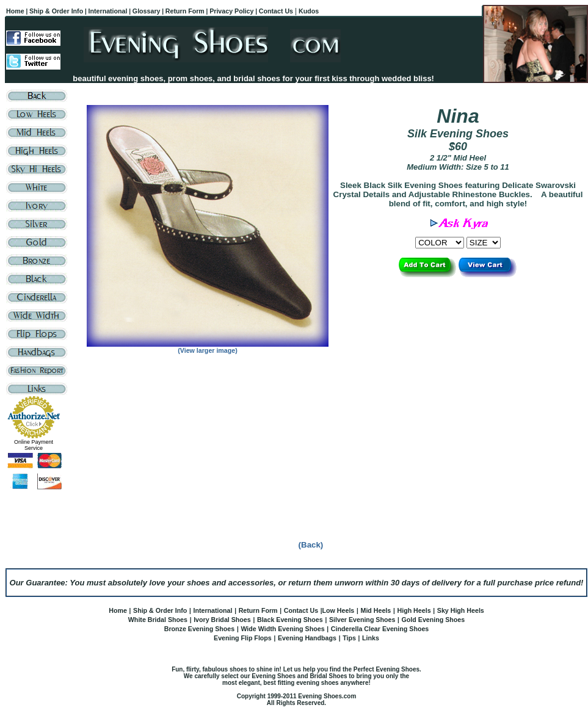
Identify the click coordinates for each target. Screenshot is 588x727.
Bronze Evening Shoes (199, 629)
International (212, 610)
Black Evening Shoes (290, 620)
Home (118, 610)
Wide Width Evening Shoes (282, 629)
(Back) (311, 545)
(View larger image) (208, 350)
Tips (349, 638)
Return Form (258, 610)
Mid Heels (376, 610)
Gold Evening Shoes (434, 620)
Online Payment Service (34, 445)
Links (371, 638)
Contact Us (301, 610)
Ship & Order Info (160, 610)
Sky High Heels (461, 610)
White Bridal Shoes (158, 620)
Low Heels (339, 610)
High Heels (414, 610)
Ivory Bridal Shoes (222, 620)
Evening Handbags (307, 638)
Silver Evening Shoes (362, 620)
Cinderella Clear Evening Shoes (380, 629)
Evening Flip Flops (243, 638)
